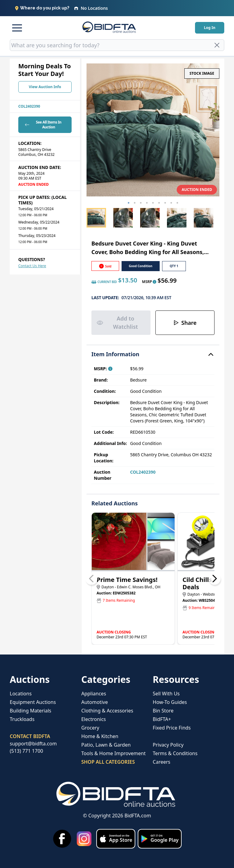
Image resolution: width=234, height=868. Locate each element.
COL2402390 (29, 106)
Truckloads (22, 719)
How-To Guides (170, 702)
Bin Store (163, 711)
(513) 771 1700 (26, 751)
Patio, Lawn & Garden (106, 745)
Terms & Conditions (175, 753)
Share (185, 323)
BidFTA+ (162, 719)
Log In (209, 28)
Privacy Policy (168, 745)
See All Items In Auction (42, 125)
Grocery (90, 728)
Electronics (94, 719)
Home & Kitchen (100, 736)
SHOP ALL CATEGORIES (108, 762)
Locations (21, 694)
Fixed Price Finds (172, 728)
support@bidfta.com (33, 744)
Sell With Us (166, 694)
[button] (17, 28)
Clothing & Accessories (107, 711)
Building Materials (30, 711)
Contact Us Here (32, 266)
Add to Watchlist (117, 323)
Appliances (94, 694)
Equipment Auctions (33, 702)
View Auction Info (45, 87)
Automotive (95, 702)
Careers (161, 762)
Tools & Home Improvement (113, 753)
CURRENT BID (104, 282)
